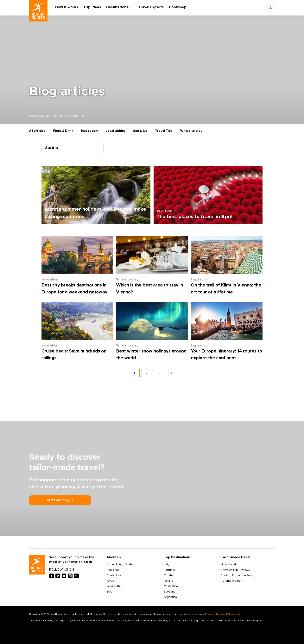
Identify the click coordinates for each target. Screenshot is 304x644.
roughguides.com (43, 116)
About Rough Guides (120, 565)
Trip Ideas (92, 7)
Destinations (117, 7)
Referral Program (232, 581)
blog (64, 116)
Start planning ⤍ (60, 500)
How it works (67, 7)
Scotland (170, 592)
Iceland (168, 581)
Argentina (170, 597)
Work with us (115, 586)
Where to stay (191, 131)
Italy (167, 565)
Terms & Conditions (189, 614)
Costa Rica (171, 586)
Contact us (114, 575)
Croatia (169, 575)
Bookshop (178, 7)
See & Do (140, 131)
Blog (110, 592)
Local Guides (115, 131)
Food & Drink (63, 131)
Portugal (169, 570)
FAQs (110, 581)
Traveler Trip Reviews (235, 570)
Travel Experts (151, 7)
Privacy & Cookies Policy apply (222, 614)
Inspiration (89, 131)
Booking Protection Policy (237, 575)
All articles (37, 131)
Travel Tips (164, 131)
